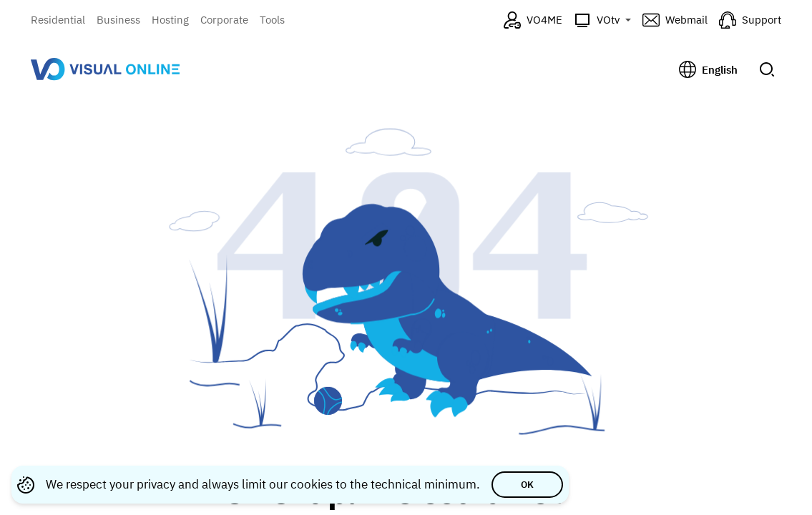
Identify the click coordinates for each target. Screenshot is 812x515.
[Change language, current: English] (708, 69)
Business (118, 20)
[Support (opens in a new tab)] (750, 20)
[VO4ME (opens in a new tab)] (533, 20)
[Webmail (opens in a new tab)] (675, 20)
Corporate (224, 20)
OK (527, 485)
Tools (272, 20)
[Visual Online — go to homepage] (105, 69)
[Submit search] (767, 69)
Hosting (170, 20)
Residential (58, 20)
